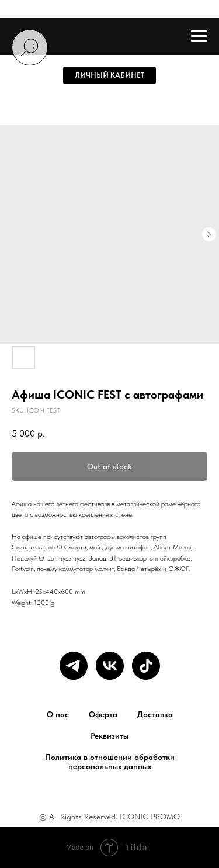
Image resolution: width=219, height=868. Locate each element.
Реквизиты (109, 736)
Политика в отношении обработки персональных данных (110, 762)
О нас (58, 714)
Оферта (103, 714)
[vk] (110, 666)
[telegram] (74, 666)
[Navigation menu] (199, 36)
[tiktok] (146, 666)
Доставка (155, 714)
